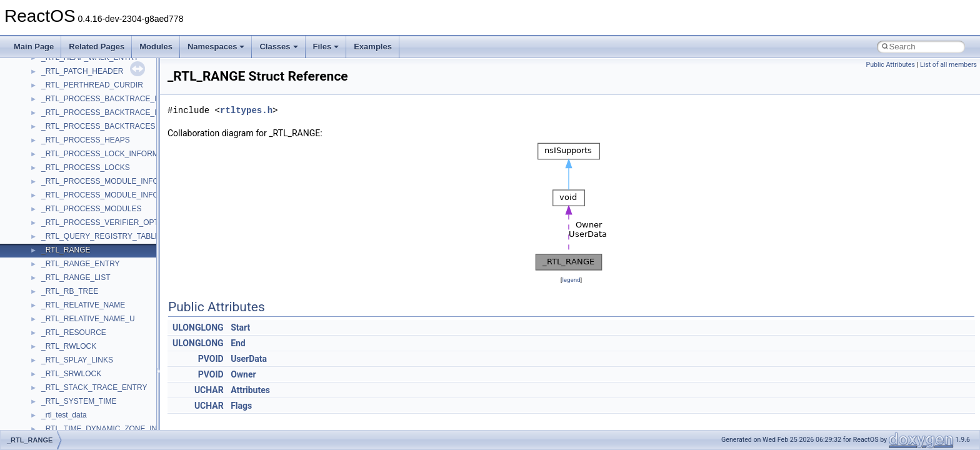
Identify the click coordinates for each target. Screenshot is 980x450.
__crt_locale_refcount (77, 426)
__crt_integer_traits (73, 329)
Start (240, 327)
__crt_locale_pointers (77, 412)
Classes (278, 47)
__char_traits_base (73, 151)
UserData (249, 359)
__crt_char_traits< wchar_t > (89, 288)
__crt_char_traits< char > (83, 274)
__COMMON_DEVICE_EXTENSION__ (107, 206)
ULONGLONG (198, 327)
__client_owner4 (68, 178)
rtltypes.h (246, 110)
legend (571, 280)
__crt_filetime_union (75, 316)
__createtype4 (65, 247)
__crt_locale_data (71, 384)
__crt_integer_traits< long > (87, 343)
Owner (243, 374)
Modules (156, 47)
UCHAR (209, 390)
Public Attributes (890, 65)
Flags (241, 406)
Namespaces (216, 47)
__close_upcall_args (75, 192)
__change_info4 (68, 137)
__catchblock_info (71, 109)
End (238, 343)
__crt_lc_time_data (73, 371)
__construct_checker (76, 219)
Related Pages (97, 47)
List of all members (948, 65)
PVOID (211, 359)
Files (326, 47)
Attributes (250, 390)
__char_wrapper (68, 164)
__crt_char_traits (69, 261)
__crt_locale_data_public (83, 398)
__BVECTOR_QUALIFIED (85, 82)
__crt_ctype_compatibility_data (93, 302)
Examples (373, 47)
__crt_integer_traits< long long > (95, 357)
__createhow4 (65, 233)
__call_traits (61, 96)
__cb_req (57, 123)
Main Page (34, 47)
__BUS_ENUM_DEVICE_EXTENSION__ (110, 68)
